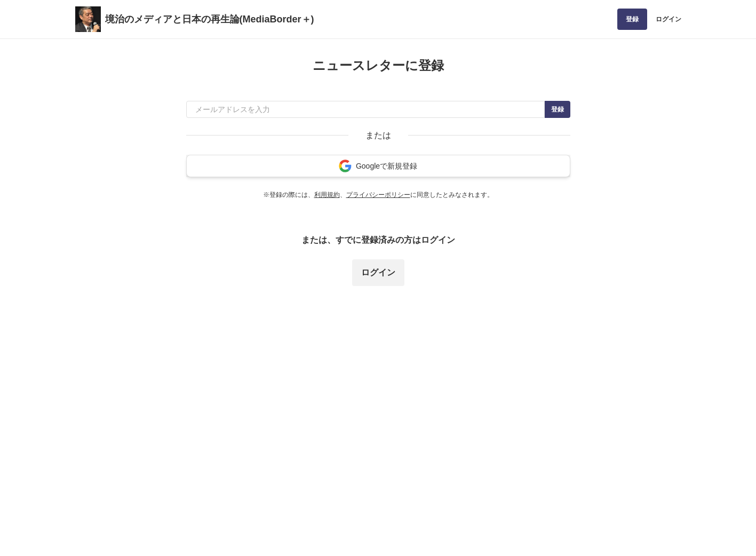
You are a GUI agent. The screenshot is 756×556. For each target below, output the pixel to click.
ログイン (669, 19)
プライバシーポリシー (378, 195)
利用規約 (327, 195)
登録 (632, 19)
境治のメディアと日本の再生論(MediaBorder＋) (210, 19)
